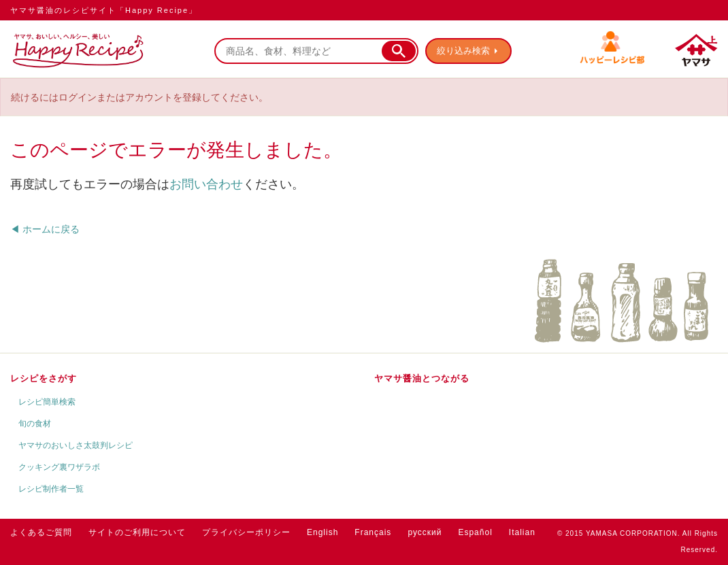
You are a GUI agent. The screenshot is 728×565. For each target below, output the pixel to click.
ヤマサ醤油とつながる (422, 378)
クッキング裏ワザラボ (59, 467)
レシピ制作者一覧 (51, 489)
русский (425, 532)
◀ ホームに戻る (45, 229)
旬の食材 (35, 424)
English (322, 532)
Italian (522, 532)
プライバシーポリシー (246, 532)
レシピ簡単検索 (47, 402)
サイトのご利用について (137, 532)
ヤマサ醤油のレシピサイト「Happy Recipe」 (104, 10)
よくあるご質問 (41, 532)
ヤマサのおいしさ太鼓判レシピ (76, 445)
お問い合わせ (206, 184)
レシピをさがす (44, 378)
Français (373, 532)
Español (475, 532)
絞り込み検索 (463, 51)
